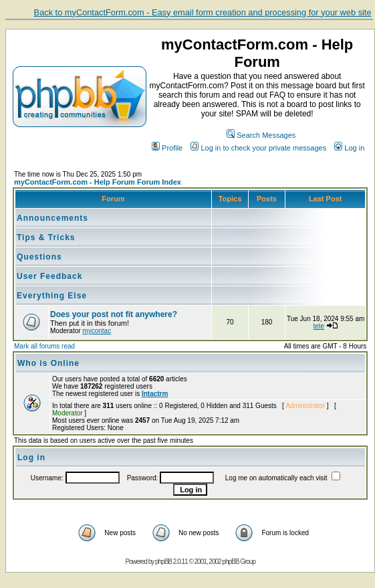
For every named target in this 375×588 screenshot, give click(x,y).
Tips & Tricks (46, 237)
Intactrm (155, 394)
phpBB (163, 562)
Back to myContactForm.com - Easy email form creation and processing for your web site (203, 12)
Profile (167, 148)
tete (319, 326)
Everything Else (52, 296)
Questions (39, 257)
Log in (349, 148)
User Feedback (49, 276)
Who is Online (48, 363)
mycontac (97, 331)
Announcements (52, 218)
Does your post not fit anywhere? (114, 314)
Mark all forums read (44, 346)
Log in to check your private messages (258, 148)
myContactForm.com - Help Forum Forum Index (98, 182)
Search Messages (261, 135)
